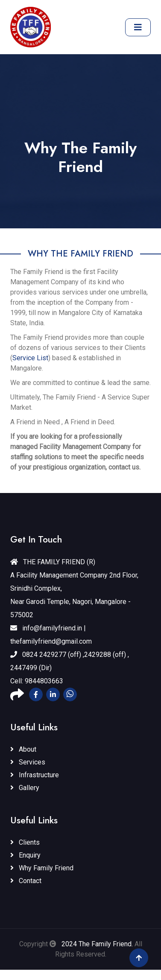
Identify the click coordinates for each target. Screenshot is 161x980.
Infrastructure (35, 775)
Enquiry (25, 855)
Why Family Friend (42, 868)
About (23, 749)
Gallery (25, 788)
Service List (30, 358)
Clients (25, 842)
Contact (26, 881)
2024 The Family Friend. (96, 944)
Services (28, 762)
